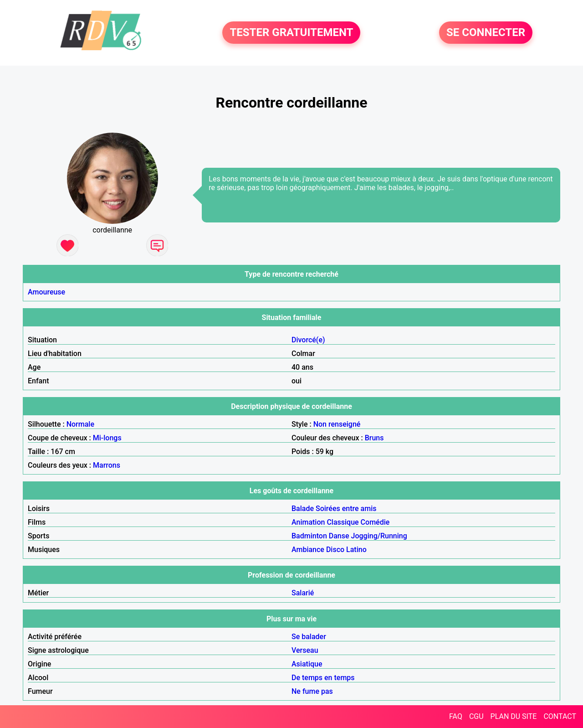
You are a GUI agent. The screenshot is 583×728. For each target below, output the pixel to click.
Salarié (303, 593)
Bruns (374, 438)
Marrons (107, 465)
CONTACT (560, 716)
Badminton (309, 536)
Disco (335, 550)
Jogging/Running (379, 536)
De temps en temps (323, 678)
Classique (343, 522)
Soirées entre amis (346, 509)
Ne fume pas (312, 691)
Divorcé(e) (308, 340)
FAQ (456, 716)
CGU (476, 716)
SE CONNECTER (486, 33)
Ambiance (308, 550)
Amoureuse (46, 292)
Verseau (305, 650)
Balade (303, 509)
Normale (80, 424)
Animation (308, 522)
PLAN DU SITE (514, 716)
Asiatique (307, 664)
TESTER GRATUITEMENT (291, 33)
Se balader (309, 637)
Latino (356, 550)
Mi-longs (107, 438)
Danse (339, 536)
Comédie (375, 522)
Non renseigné (337, 424)
